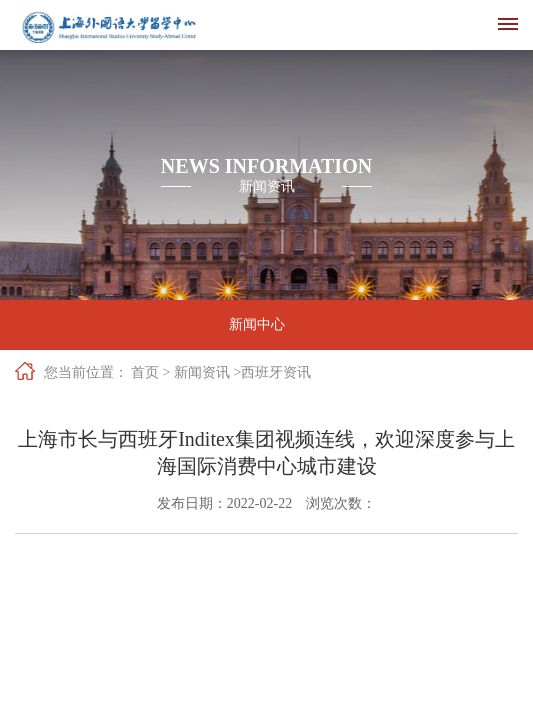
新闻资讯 (202, 372)
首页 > (150, 372)
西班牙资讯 (276, 372)
